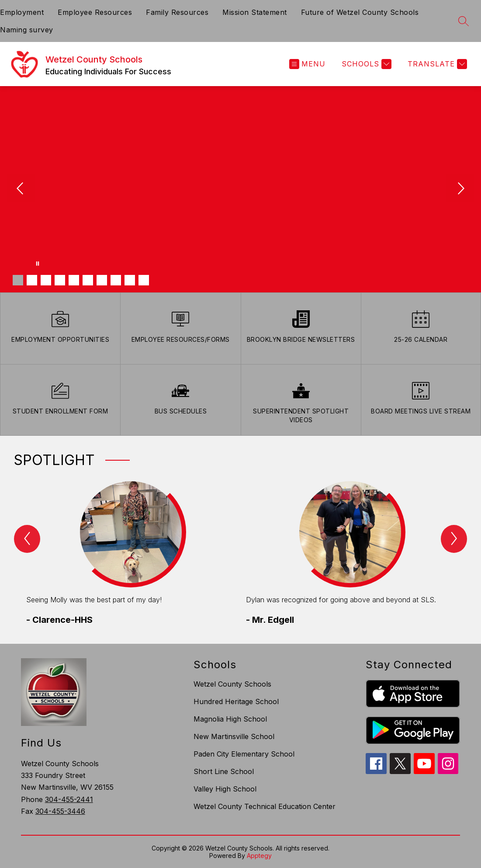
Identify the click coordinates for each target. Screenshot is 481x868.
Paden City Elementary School (244, 754)
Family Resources (177, 12)
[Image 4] (60, 280)
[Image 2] (32, 280)
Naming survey (27, 30)
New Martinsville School (234, 736)
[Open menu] (307, 64)
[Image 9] (130, 280)
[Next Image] (460, 189)
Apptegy (259, 856)
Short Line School (224, 771)
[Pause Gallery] (38, 264)
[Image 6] (88, 280)
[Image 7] (102, 280)
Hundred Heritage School (236, 701)
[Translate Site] (436, 64)
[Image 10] (144, 280)
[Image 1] (18, 280)
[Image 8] (116, 280)
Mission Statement (255, 12)
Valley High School (225, 789)
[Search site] (464, 21)
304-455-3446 (60, 811)
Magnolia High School (230, 719)
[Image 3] (46, 280)
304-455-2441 (69, 799)
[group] (131, 554)
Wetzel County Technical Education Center (265, 806)
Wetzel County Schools (232, 684)
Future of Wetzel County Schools (360, 12)
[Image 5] (74, 280)
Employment (22, 12)
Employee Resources (95, 12)
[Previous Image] (21, 189)
